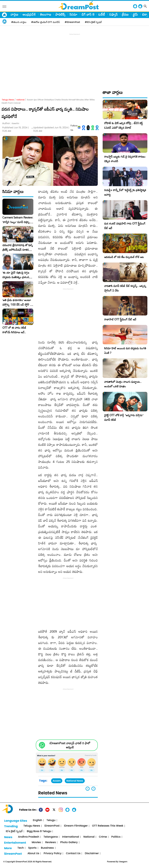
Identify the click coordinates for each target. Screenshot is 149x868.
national (20, 100)
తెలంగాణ (46, 14)
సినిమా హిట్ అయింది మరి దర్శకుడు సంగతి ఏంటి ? (125, 350)
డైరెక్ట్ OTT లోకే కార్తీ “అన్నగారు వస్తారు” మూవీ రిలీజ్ (124, 417)
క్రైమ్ (135, 14)
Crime (103, 837)
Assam (57, 781)
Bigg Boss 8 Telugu (39, 831)
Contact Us (73, 853)
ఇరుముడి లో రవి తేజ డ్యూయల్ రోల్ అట (124, 257)
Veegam (123, 862)
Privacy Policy (53, 853)
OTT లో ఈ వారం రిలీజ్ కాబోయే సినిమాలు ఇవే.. (14, 330)
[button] (93, 789)
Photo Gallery (69, 842)
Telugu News (8, 100)
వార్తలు (14, 14)
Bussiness (47, 848)
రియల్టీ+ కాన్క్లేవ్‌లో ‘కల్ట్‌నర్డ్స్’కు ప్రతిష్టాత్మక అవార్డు (125, 192)
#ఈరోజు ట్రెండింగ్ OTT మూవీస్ (46, 22)
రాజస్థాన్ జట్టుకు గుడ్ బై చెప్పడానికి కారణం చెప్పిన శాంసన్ (125, 159)
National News (75, 781)
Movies (36, 842)
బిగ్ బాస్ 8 (88, 14)
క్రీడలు (125, 14)
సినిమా (74, 14)
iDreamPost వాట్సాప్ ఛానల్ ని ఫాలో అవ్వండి (70, 745)
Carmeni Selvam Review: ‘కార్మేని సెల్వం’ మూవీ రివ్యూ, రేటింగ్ (18, 220)
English (37, 820)
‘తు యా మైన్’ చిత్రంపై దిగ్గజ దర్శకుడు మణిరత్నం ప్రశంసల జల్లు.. (17, 275)
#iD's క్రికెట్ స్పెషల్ (93, 22)
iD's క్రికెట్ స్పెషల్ (14, 831)
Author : (11, 123)
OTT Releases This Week (108, 826)
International (71, 837)
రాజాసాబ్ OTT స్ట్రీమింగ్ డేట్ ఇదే (120, 319)
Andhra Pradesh (29, 837)
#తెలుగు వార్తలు (19, 22)
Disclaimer (92, 853)
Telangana (51, 837)
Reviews (51, 842)
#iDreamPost (72, 22)
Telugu (51, 820)
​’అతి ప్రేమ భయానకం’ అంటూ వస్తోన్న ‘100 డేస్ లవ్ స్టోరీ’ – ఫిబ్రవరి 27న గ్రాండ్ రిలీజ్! (17, 302)
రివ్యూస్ (113, 14)
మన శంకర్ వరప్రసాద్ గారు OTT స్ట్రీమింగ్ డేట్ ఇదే (125, 226)
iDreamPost (52, 826)
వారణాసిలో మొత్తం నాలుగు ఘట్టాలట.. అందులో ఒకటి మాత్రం (123, 384)
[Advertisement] (75, 59)
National (89, 837)
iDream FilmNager (76, 826)
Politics (116, 837)
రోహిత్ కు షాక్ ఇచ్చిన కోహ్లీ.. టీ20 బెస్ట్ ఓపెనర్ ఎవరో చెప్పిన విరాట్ (124, 125)
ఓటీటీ (102, 14)
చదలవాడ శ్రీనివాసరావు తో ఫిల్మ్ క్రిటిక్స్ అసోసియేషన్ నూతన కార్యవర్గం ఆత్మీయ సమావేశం (18, 247)
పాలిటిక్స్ (60, 14)
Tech (21, 848)
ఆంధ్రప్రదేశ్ (29, 14)
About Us (33, 853)
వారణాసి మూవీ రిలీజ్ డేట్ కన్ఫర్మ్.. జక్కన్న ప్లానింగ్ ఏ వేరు (125, 288)
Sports (32, 848)
